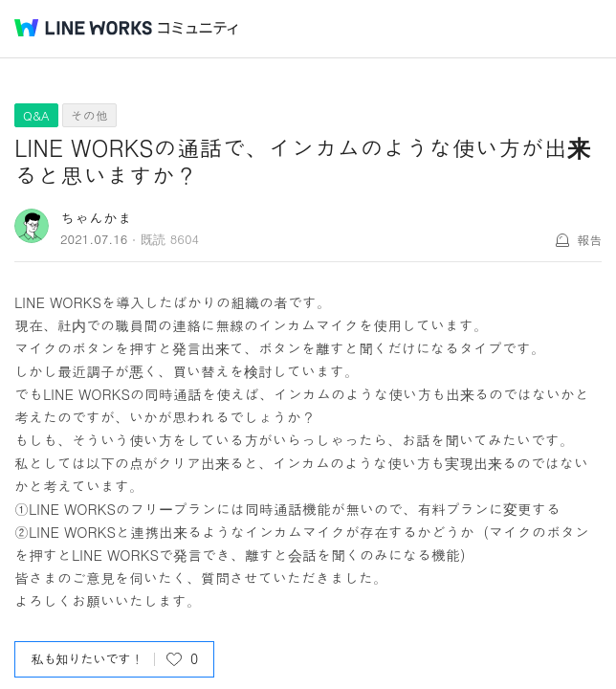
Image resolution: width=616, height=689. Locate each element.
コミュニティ (198, 28)
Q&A (36, 115)
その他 (89, 115)
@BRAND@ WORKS (83, 28)
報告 (589, 240)
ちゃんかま (96, 218)
